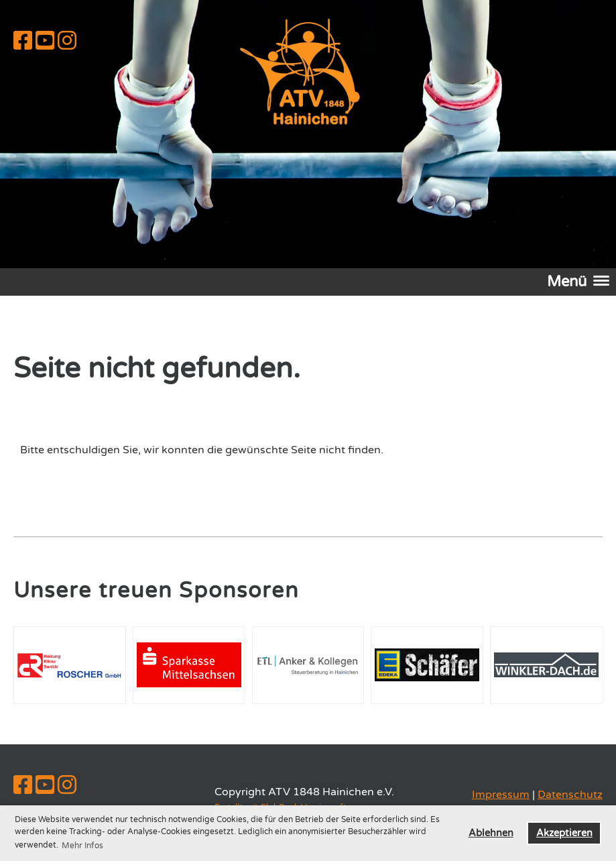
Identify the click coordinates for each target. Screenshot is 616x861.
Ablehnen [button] (491, 833)
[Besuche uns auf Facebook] (23, 42)
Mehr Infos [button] (82, 846)
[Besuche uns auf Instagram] (67, 42)
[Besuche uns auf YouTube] (45, 42)
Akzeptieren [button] (564, 833)
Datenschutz (570, 795)
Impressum (501, 795)
